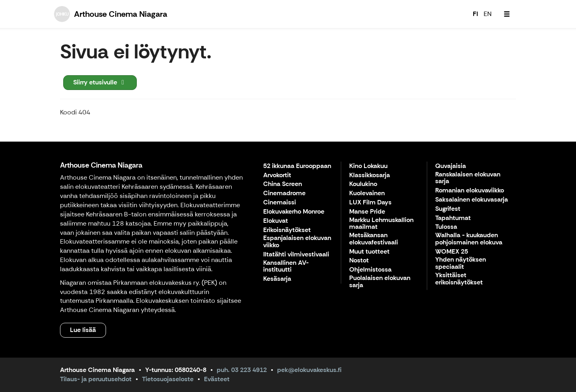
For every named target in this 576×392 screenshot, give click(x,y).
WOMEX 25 (452, 252)
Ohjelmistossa (370, 270)
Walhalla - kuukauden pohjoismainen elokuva (469, 239)
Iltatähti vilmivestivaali (296, 255)
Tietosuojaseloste (168, 379)
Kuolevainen (367, 193)
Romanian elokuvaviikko (470, 191)
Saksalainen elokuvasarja (472, 200)
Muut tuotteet (369, 252)
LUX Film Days (370, 203)
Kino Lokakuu (368, 166)
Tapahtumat (453, 218)
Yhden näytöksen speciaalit (461, 263)
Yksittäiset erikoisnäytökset (459, 279)
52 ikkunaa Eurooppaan (297, 166)
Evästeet (217, 379)
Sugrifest (448, 209)
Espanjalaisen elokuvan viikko (297, 242)
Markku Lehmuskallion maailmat (381, 224)
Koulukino (363, 184)
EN (488, 14)
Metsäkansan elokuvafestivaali (374, 239)
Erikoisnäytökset (287, 230)
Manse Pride (367, 212)
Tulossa (446, 227)
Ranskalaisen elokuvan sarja (468, 178)
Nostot (359, 261)
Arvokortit (277, 175)
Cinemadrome (284, 193)
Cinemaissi (280, 203)
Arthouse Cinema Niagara (101, 165)
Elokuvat (276, 221)
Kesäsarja (277, 279)
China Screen (283, 184)
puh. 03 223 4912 (242, 370)
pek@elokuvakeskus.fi (309, 370)
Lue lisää (83, 330)
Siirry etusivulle (100, 82)
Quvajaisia (451, 166)
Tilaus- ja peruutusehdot (96, 379)
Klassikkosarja (370, 175)
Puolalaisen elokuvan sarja (380, 282)
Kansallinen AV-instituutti (286, 267)
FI (475, 14)
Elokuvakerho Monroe (294, 212)
